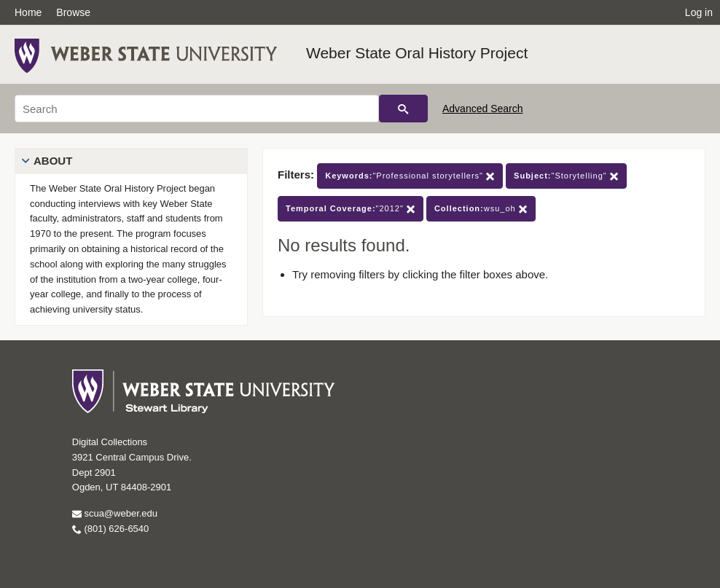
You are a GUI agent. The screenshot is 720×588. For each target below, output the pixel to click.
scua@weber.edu (115, 513)
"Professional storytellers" (410, 176)
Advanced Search (483, 109)
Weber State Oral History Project (417, 53)
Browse (73, 12)
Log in (699, 12)
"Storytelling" (566, 176)
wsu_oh (481, 209)
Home (28, 12)
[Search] (197, 109)
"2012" (351, 209)
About (53, 161)
